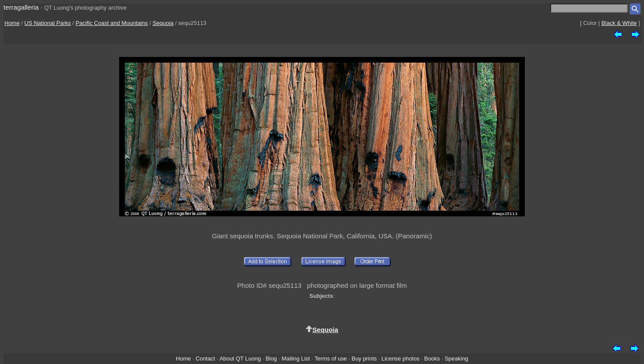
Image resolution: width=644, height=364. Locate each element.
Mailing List (296, 359)
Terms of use (331, 359)
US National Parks (48, 23)
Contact (205, 359)
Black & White (619, 23)
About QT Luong (240, 359)
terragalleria (21, 7)
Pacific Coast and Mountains (112, 23)
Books (432, 359)
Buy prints (364, 359)
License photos (401, 359)
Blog (271, 359)
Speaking (456, 359)
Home (12, 23)
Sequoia (163, 23)
